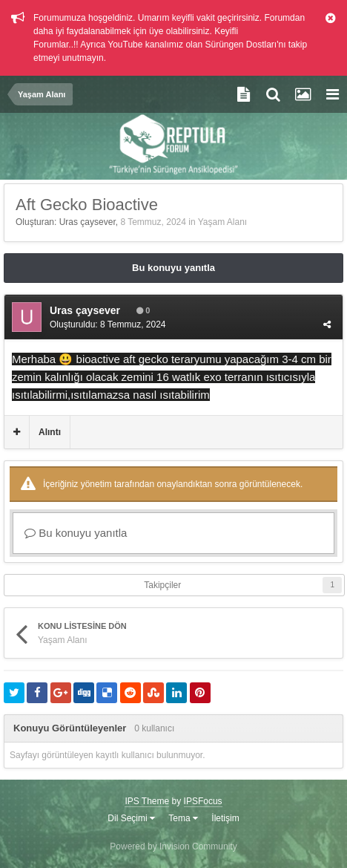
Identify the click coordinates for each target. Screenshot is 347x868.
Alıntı (50, 432)
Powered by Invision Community (173, 846)
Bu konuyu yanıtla (173, 268)
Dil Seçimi (131, 818)
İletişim (225, 818)
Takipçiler (162, 585)
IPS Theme (147, 801)
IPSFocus (203, 801)
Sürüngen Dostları (241, 45)
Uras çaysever (87, 222)
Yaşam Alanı (222, 222)
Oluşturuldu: (108, 324)
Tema (183, 818)
